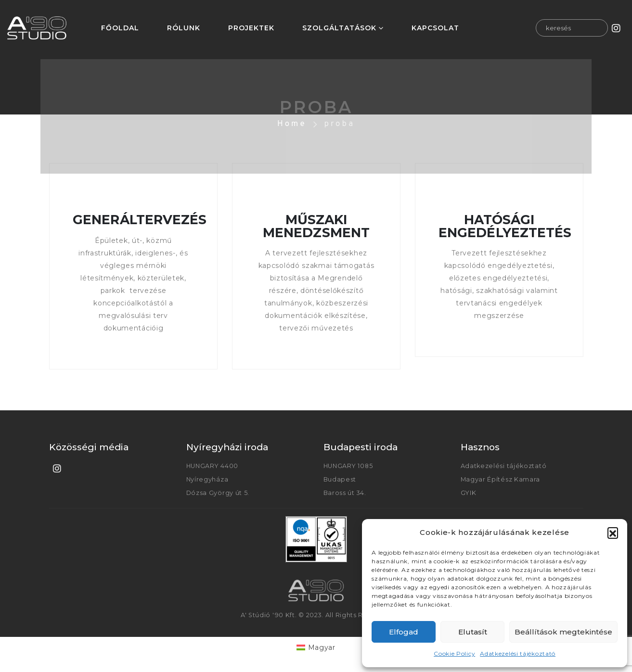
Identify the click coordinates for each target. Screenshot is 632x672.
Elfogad (404, 632)
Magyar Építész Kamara (501, 479)
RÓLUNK (184, 28)
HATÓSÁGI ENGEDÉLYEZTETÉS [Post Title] (505, 226)
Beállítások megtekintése (563, 632)
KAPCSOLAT (435, 28)
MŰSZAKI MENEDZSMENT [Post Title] (316, 226)
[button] (613, 533)
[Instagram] (616, 28)
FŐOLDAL (120, 28)
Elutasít (473, 632)
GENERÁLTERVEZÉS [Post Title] (140, 220)
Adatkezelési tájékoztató (518, 653)
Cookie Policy (454, 653)
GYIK (469, 493)
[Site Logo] (37, 28)
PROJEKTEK (251, 28)
